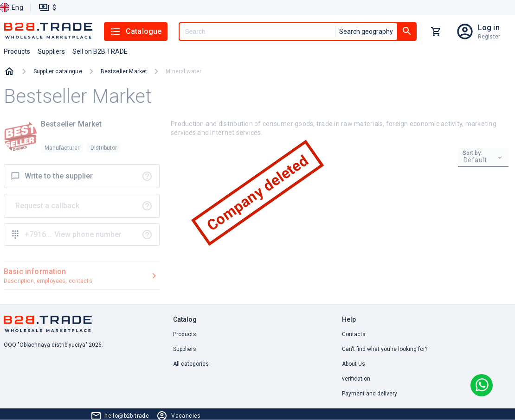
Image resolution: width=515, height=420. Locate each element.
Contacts (354, 334)
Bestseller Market (124, 71)
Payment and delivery (370, 394)
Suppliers (185, 349)
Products (185, 334)
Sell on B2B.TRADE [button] (100, 51)
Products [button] (17, 51)
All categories (191, 364)
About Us (354, 364)
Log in (489, 28)
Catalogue (136, 32)
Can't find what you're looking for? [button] (385, 349)
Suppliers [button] (51, 51)
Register (489, 37)
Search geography (366, 32)
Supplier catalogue (58, 71)
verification (356, 379)
